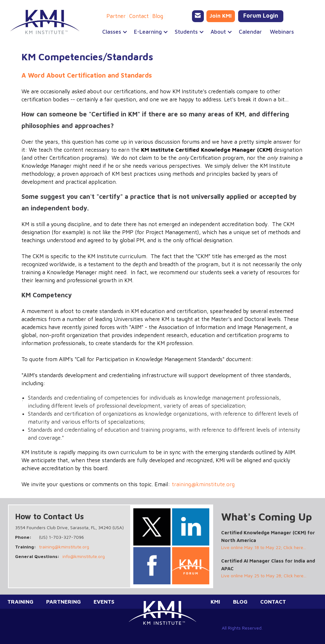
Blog (158, 16)
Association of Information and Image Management (222, 327)
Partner (116, 16)
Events (104, 602)
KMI (215, 602)
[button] (112, 32)
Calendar (250, 32)
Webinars (282, 32)
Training (20, 602)
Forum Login (261, 16)
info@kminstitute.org (84, 556)
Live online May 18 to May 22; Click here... (264, 547)
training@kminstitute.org (203, 484)
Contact (139, 16)
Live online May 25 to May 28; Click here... (264, 576)
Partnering (63, 602)
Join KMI (221, 16)
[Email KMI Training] (198, 16)
